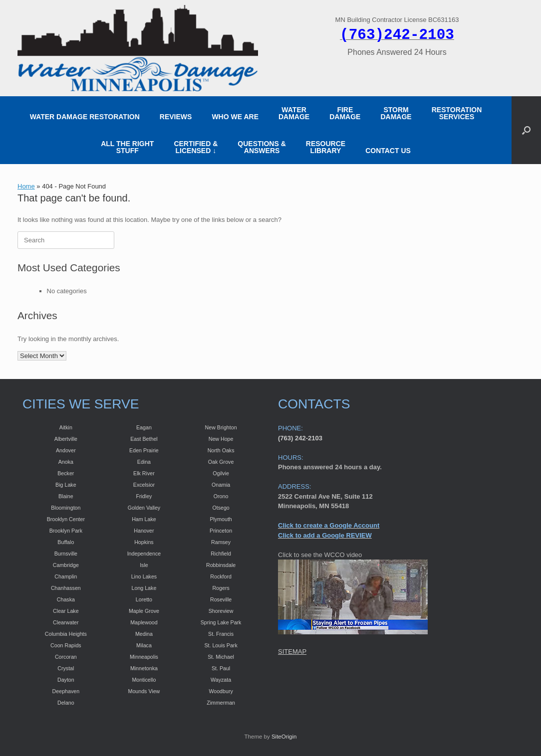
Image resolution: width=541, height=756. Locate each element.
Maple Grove (144, 611)
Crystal (66, 668)
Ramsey (221, 542)
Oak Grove (221, 462)
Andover (66, 450)
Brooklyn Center (66, 519)
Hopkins (144, 542)
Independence (144, 554)
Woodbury (221, 691)
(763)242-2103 (397, 35)
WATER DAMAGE (294, 113)
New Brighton (221, 427)
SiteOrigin (284, 737)
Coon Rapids (66, 645)
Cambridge (66, 565)
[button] (526, 130)
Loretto (144, 599)
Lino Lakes (144, 576)
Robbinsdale (221, 565)
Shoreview (221, 611)
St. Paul (221, 668)
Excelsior (144, 485)
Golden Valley (144, 508)
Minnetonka (144, 668)
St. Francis (221, 634)
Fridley (144, 496)
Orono (221, 496)
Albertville (66, 439)
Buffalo (66, 542)
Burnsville (66, 554)
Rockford (221, 576)
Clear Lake (66, 611)
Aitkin (66, 427)
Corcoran (66, 657)
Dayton (66, 680)
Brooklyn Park (66, 531)
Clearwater (66, 622)
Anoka (66, 462)
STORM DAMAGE (396, 113)
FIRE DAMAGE (345, 113)
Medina (144, 634)
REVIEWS (176, 117)
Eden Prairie (144, 450)
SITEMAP (292, 652)
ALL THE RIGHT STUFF (127, 147)
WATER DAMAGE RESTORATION (85, 117)
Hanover (144, 531)
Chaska (66, 599)
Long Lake (144, 588)
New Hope (221, 439)
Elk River (144, 473)
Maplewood (144, 622)
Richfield (221, 554)
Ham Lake (144, 519)
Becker (66, 473)
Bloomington (66, 508)
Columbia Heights (66, 634)
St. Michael (221, 657)
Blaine (66, 496)
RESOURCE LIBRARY (326, 147)
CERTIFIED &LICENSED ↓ (196, 147)
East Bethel (144, 439)
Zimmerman (221, 703)
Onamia (221, 485)
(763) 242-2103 (300, 438)
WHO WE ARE (235, 117)
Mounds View (144, 691)
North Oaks (221, 450)
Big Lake (66, 485)
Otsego (221, 508)
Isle (144, 565)
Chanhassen (66, 588)
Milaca (144, 645)
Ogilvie (221, 473)
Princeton (221, 531)
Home (26, 186)
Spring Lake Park (221, 622)
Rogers (221, 588)
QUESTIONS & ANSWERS (262, 147)
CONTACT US (388, 151)
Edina (144, 462)
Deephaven (66, 691)
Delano (66, 703)
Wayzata (221, 680)
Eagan (144, 427)
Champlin (66, 576)
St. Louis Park (221, 645)
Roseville (221, 599)
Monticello (144, 680)
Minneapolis (144, 657)
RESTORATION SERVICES (457, 113)
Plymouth (221, 519)
